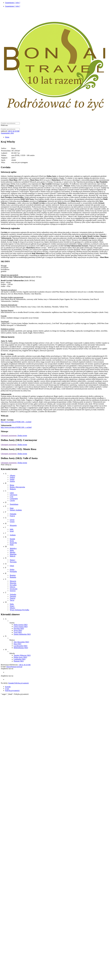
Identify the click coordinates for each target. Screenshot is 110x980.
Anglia (12, 479)
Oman (12, 566)
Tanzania (13, 596)
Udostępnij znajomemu (9, 436)
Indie (12, 529)
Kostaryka (13, 543)
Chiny (12, 493)
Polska (12, 570)
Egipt (12, 508)
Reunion (13, 575)
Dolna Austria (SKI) (21, 625)
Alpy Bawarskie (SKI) (21, 642)
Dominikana (14, 504)
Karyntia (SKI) (19, 628)
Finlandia (13, 514)
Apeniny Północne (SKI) (22, 655)
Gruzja (12, 522)
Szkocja (13, 587)
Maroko (13, 552)
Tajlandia (13, 594)
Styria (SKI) (18, 630)
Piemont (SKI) (19, 661)
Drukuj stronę (22, 436)
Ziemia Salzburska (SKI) (22, 634)
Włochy (13, 608)
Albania (12, 476)
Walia (12, 604)
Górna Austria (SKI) (21, 627)
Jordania (13, 535)
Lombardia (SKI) (20, 659)
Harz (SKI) (17, 644)
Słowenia (13, 583)
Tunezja (13, 598)
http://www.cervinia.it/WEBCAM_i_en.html (16, 422)
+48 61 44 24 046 (13, 131)
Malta (12, 550)
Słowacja (13, 581)
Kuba (12, 545)
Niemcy (13, 560)
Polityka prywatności (12, 691)
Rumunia (13, 577)
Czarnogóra (14, 499)
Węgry (12, 606)
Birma (12, 485)
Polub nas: (4, 125)
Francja (12, 516)
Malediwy (13, 548)
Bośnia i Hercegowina (17, 487)
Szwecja (13, 591)
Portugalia (13, 571)
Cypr (12, 497)
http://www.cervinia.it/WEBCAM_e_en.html (16, 427)
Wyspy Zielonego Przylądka (19, 610)
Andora (12, 477)
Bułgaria (13, 489)
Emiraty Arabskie (16, 510)
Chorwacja (13, 495)
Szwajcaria (14, 589)
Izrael (12, 531)
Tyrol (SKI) (18, 632)
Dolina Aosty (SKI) (20, 657)
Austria (12, 481)
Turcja (12, 600)
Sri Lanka (13, 585)
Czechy (12, 500)
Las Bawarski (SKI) (20, 646)
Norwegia (13, 562)
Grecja (12, 520)
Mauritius (13, 554)
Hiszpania (13, 525)
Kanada (12, 539)
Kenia (12, 541)
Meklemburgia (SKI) (21, 648)
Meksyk (13, 556)
